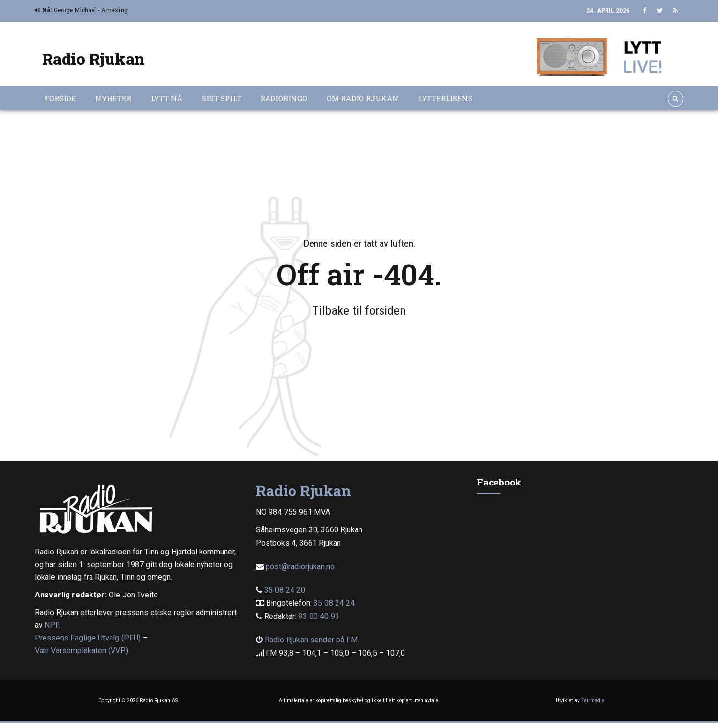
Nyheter (113, 98)
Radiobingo (284, 98)
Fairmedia (593, 700)
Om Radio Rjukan (363, 98)
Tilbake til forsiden (359, 310)
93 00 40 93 (319, 616)
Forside (60, 98)
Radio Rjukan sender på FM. (312, 640)
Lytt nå (167, 98)
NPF (52, 625)
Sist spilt (222, 98)
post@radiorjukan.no (300, 566)
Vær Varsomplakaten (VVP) (81, 651)
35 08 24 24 (334, 603)
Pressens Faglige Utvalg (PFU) (88, 638)
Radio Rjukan (93, 58)
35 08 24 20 (285, 590)
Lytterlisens (445, 98)
